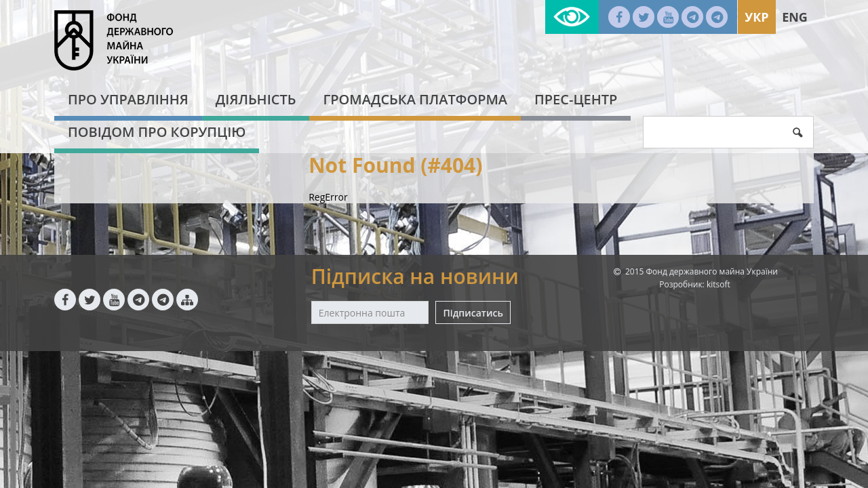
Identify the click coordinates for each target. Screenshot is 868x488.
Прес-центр (576, 99)
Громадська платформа (415, 99)
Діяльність (256, 99)
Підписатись (473, 313)
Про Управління (128, 99)
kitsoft (718, 284)
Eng (795, 17)
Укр (756, 17)
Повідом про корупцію (157, 132)
